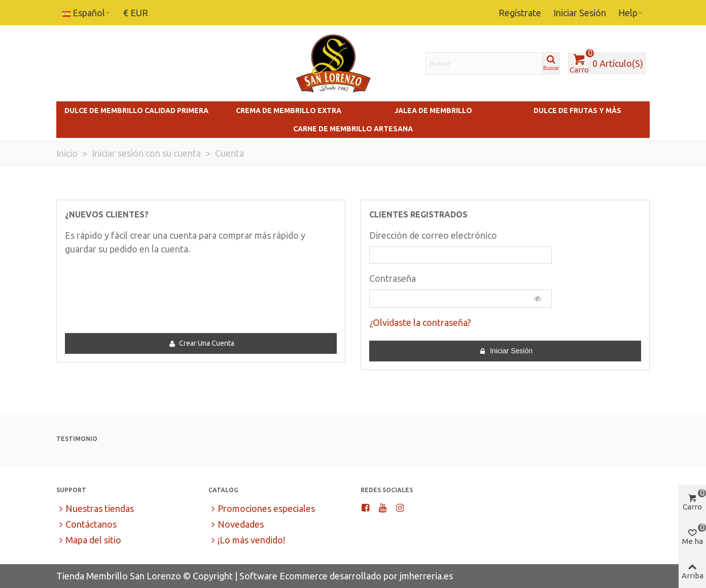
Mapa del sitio (89, 540)
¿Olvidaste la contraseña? (420, 322)
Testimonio (77, 439)
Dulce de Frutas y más (577, 111)
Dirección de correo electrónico (433, 235)
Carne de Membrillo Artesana (353, 129)
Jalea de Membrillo (433, 111)
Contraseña (393, 278)
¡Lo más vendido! (247, 540)
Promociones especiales (262, 509)
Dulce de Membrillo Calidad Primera (136, 111)
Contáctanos (86, 524)
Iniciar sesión (506, 351)
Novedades (236, 524)
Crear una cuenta (201, 343)
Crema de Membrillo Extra (289, 111)
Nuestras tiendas (95, 509)
